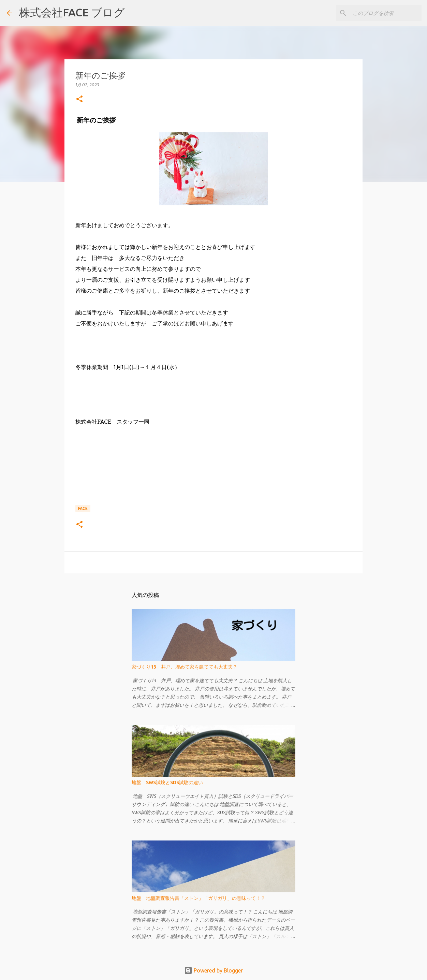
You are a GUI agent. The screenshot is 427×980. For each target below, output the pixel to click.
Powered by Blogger (213, 970)
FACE (83, 508)
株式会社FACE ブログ (72, 12)
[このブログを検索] (386, 13)
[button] (79, 99)
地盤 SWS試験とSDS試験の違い (167, 782)
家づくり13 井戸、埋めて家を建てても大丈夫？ (185, 667)
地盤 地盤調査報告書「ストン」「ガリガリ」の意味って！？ (198, 898)
